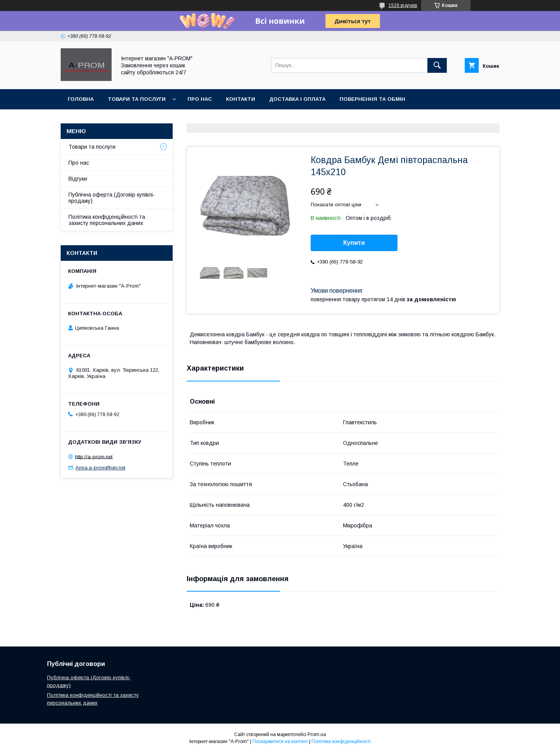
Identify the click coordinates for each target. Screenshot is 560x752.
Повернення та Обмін (372, 99)
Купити (354, 243)
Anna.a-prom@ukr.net (100, 468)
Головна (81, 99)
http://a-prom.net (94, 456)
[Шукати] (437, 65)
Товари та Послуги (137, 99)
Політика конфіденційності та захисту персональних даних (107, 220)
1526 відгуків (403, 5)
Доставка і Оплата (297, 99)
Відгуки (78, 179)
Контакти (241, 99)
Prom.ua (317, 734)
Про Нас (200, 99)
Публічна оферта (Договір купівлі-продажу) (112, 198)
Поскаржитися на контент (280, 741)
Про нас (79, 163)
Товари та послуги (92, 147)
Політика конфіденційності (341, 741)
